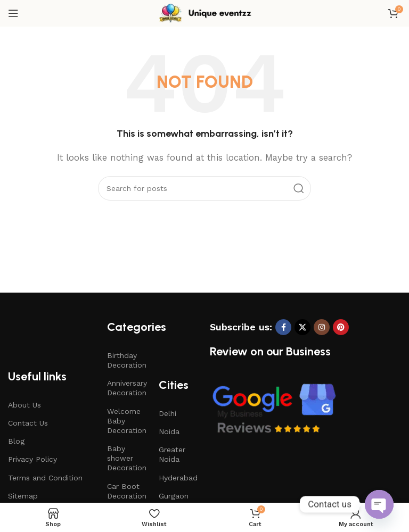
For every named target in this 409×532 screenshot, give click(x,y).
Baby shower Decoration (127, 458)
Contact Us (28, 423)
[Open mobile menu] (13, 13)
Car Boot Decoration (127, 491)
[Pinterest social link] (341, 327)
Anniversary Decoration (127, 388)
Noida (169, 431)
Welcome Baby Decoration (127, 421)
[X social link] (302, 327)
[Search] (204, 188)
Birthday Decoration (127, 360)
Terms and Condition (45, 478)
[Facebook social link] (283, 327)
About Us (24, 405)
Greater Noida (172, 454)
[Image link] (274, 409)
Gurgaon (174, 496)
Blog (16, 441)
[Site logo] (204, 13)
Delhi (167, 413)
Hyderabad (178, 478)
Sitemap (23, 496)
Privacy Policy (32, 459)
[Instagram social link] (322, 327)
